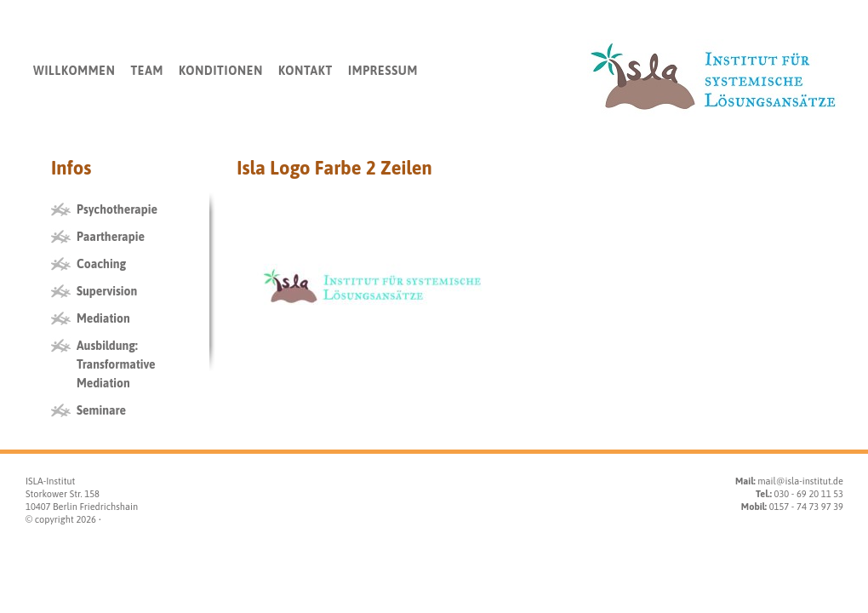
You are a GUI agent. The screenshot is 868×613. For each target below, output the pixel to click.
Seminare (101, 410)
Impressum (383, 71)
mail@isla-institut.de (800, 481)
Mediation (103, 318)
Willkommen (74, 71)
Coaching (101, 264)
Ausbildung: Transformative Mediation (116, 364)
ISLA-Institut (50, 481)
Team (147, 71)
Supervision (107, 291)
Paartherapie (111, 237)
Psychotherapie (117, 209)
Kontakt (306, 71)
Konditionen (221, 71)
